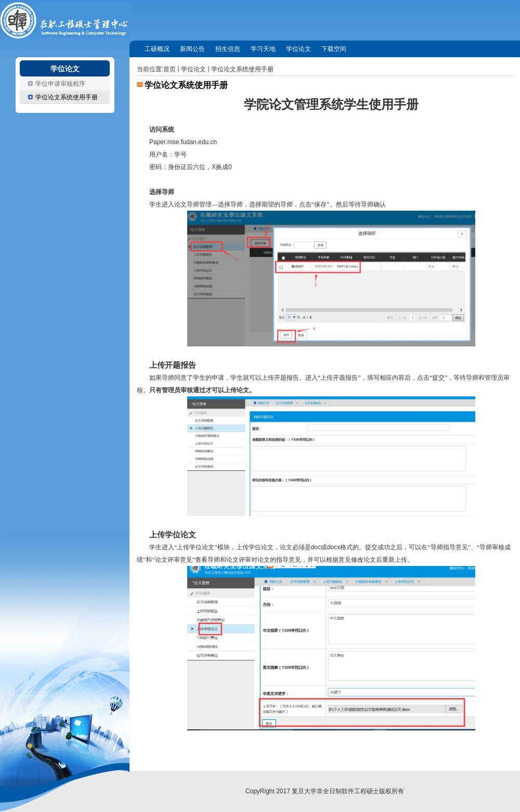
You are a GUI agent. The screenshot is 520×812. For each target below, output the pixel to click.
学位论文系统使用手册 (242, 69)
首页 (170, 69)
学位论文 (193, 69)
